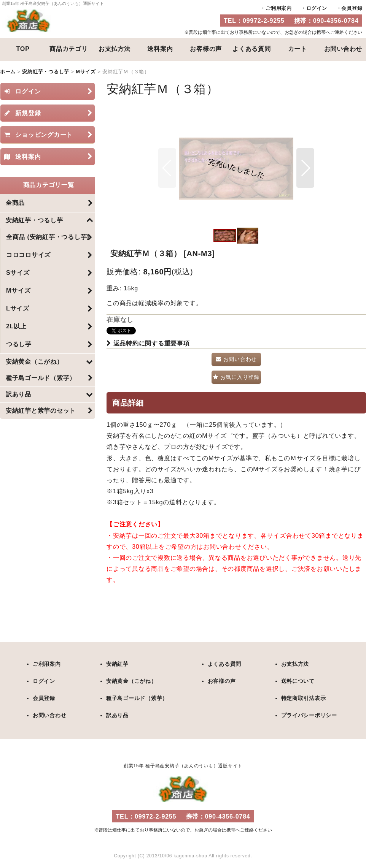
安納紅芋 (117, 664)
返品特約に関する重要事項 (148, 343)
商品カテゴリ (69, 49)
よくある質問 (252, 49)
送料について (298, 681)
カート (298, 49)
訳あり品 (117, 714)
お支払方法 (115, 49)
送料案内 (160, 49)
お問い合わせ (343, 49)
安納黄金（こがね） (131, 681)
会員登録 (352, 8)
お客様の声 (206, 49)
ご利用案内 (279, 8)
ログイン (317, 8)
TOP (23, 49)
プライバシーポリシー (309, 714)
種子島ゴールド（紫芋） (137, 697)
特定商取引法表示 (303, 697)
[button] (167, 168)
